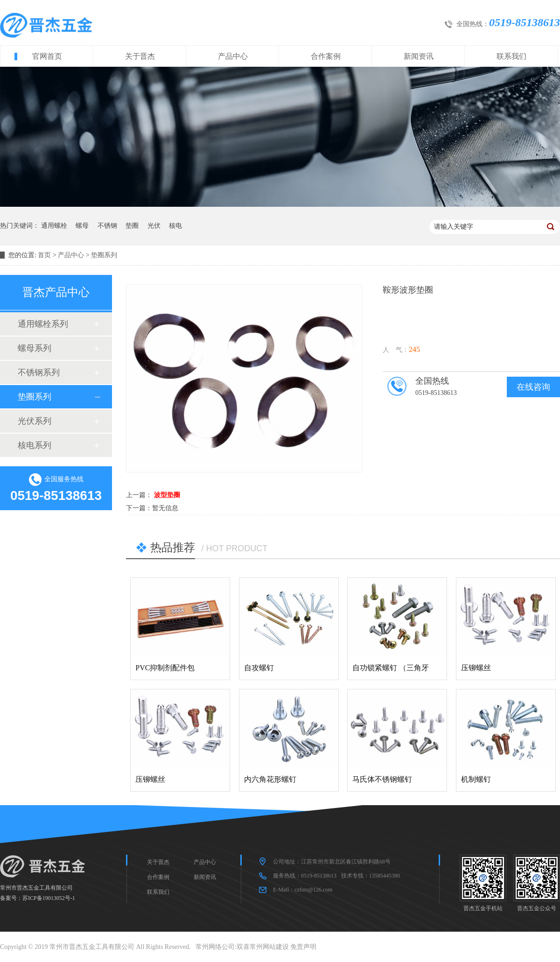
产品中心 (233, 56)
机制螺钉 (476, 779)
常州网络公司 (215, 947)
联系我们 (511, 56)
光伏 (154, 226)
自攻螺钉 (259, 668)
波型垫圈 (167, 495)
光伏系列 (35, 421)
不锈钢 (107, 226)
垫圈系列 (104, 255)
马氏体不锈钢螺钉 (382, 779)
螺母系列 (35, 348)
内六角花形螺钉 (270, 779)
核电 (175, 226)
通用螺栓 (54, 226)
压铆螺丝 (476, 668)
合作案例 (326, 56)
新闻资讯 (419, 56)
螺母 (82, 226)
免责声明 (303, 947)
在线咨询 (533, 387)
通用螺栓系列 (43, 324)
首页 (44, 255)
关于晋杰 (140, 56)
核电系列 (35, 445)
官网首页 (47, 56)
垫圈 (132, 226)
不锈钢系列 (39, 372)
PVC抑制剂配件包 (165, 668)
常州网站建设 (269, 947)
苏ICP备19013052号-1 (49, 898)
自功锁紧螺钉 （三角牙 (391, 668)
